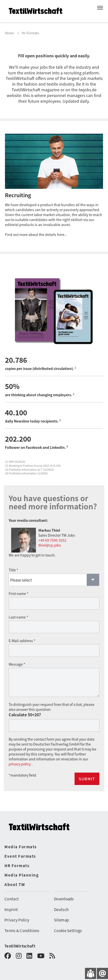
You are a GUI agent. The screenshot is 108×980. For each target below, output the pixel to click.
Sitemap (61, 920)
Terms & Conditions (22, 931)
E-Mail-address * (22, 641)
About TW (15, 884)
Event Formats (20, 856)
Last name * (18, 617)
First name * (19, 593)
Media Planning (22, 875)
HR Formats (17, 866)
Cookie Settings (68, 931)
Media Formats (21, 847)
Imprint (11, 909)
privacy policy (20, 764)
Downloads (64, 899)
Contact (12, 899)
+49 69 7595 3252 (52, 540)
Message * (17, 664)
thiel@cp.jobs (50, 545)
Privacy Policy (17, 920)
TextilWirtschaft (20, 946)
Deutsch (61, 909)
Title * (13, 570)
